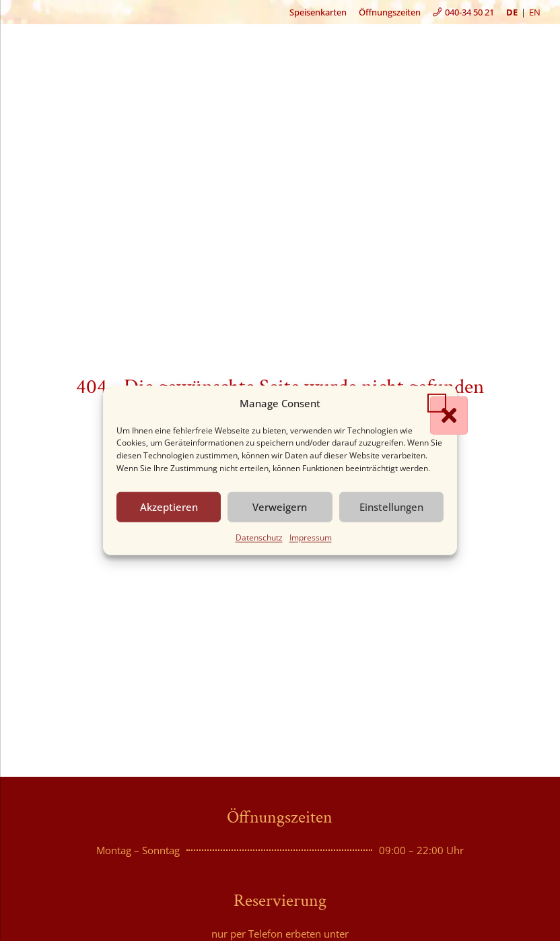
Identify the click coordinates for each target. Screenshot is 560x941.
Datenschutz (259, 537)
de (512, 12)
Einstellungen (391, 507)
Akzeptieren (169, 507)
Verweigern (280, 507)
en (535, 12)
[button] (437, 403)
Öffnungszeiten (390, 12)
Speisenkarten (318, 12)
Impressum (311, 537)
